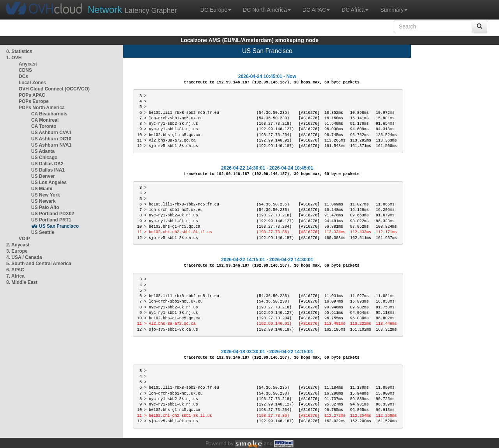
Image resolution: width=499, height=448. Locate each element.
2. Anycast (18, 245)
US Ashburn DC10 (51, 139)
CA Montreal (45, 120)
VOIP (24, 239)
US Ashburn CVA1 (51, 133)
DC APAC (316, 10)
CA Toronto (44, 126)
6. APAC (15, 270)
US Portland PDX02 (53, 214)
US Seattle (43, 232)
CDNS (25, 70)
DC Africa (355, 10)
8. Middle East (22, 282)
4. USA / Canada (24, 257)
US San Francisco (59, 226)
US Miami (42, 189)
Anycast (28, 64)
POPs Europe (34, 101)
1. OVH (14, 58)
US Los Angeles (49, 182)
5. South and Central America (39, 264)
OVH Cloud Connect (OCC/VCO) (54, 89)
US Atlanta (43, 151)
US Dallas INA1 (48, 170)
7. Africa (15, 276)
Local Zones (32, 83)
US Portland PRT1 (51, 220)
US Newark (43, 201)
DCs (23, 76)
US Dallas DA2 (47, 164)
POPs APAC (32, 95)
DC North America (267, 10)
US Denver (43, 176)
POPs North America (42, 108)
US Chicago (44, 158)
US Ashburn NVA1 (51, 145)
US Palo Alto (45, 207)
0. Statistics (19, 51)
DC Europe (216, 10)
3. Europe (17, 251)
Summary (394, 10)
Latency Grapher (132, 10)
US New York (46, 195)
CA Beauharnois (49, 114)
